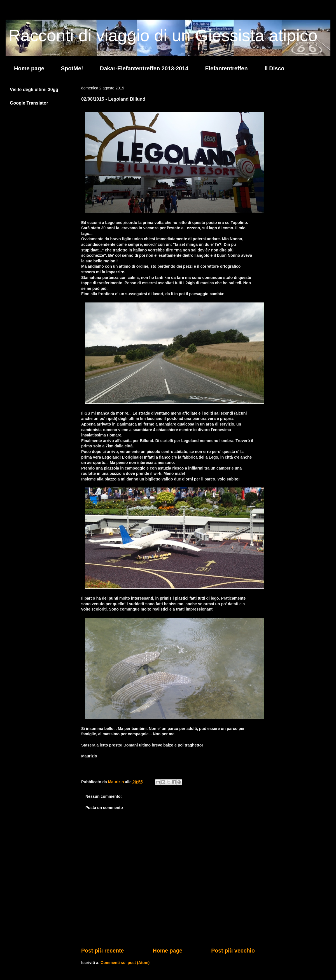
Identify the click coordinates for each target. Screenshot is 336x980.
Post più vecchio (233, 951)
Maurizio (117, 782)
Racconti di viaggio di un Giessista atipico (163, 35)
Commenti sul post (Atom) (125, 963)
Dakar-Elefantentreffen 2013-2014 (144, 68)
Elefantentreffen (226, 68)
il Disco (275, 68)
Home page (29, 68)
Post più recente (102, 951)
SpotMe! (72, 68)
